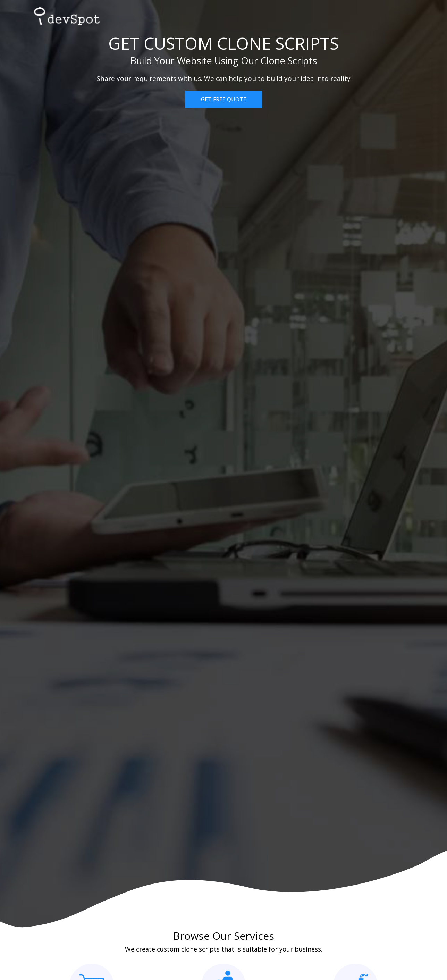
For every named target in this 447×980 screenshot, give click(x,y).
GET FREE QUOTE (224, 99)
